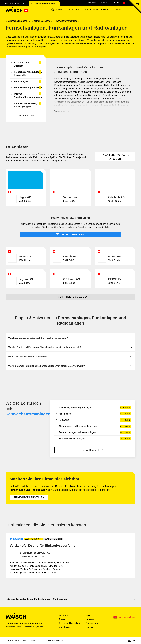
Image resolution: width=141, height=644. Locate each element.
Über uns (92, 3)
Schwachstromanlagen (28, 414)
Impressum (91, 619)
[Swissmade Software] (124, 617)
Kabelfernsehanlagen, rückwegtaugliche (26, 105)
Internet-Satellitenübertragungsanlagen (26, 96)
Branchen (74, 10)
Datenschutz (92, 623)
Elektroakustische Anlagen (93, 439)
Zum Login (64, 627)
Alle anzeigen (26, 115)
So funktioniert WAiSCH (97, 10)
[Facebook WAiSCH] (134, 641)
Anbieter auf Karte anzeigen (115, 157)
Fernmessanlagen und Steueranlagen (93, 432)
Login (120, 10)
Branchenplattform (16, 3)
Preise (104, 3)
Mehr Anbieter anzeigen (70, 297)
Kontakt (115, 3)
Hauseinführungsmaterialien (26, 88)
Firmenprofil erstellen (29, 497)
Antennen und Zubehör (26, 64)
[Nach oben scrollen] (134, 599)
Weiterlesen (62, 111)
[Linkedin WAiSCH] (129, 641)
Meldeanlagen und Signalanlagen (93, 408)
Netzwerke (93, 420)
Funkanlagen (26, 82)
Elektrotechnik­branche (44, 3)
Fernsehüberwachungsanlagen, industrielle (26, 74)
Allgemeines (93, 414)
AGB (88, 616)
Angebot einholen (70, 235)
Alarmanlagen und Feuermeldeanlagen (93, 426)
